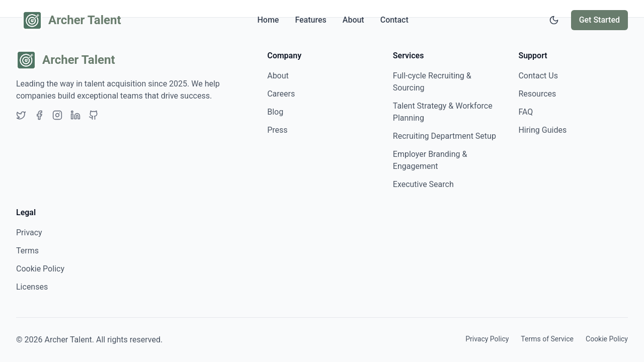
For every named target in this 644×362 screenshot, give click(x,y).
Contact (394, 20)
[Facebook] (39, 115)
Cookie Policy (40, 269)
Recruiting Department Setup (445, 136)
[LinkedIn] (75, 115)
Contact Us (538, 76)
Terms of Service (547, 339)
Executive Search (423, 184)
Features (310, 20)
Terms (27, 251)
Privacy (29, 233)
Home (268, 20)
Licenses (32, 287)
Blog (275, 112)
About (353, 20)
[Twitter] (21, 115)
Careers (281, 94)
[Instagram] (57, 115)
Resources (537, 94)
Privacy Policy (487, 339)
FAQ (526, 112)
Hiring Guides (542, 130)
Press (277, 130)
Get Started (599, 20)
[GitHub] (94, 115)
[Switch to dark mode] (554, 20)
